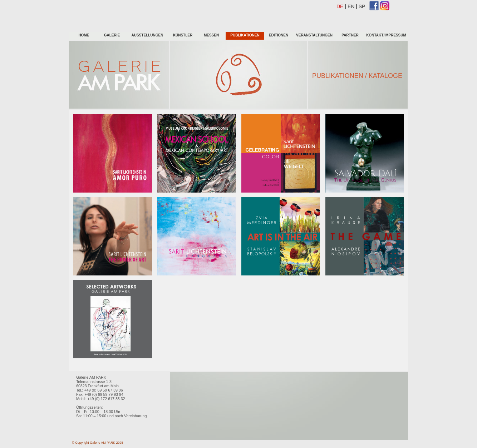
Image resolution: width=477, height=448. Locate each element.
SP (362, 6)
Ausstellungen (147, 35)
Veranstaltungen (314, 35)
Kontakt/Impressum (386, 35)
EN (351, 6)
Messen (211, 35)
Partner (350, 35)
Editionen (279, 35)
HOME (83, 35)
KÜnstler (183, 35)
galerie (112, 35)
